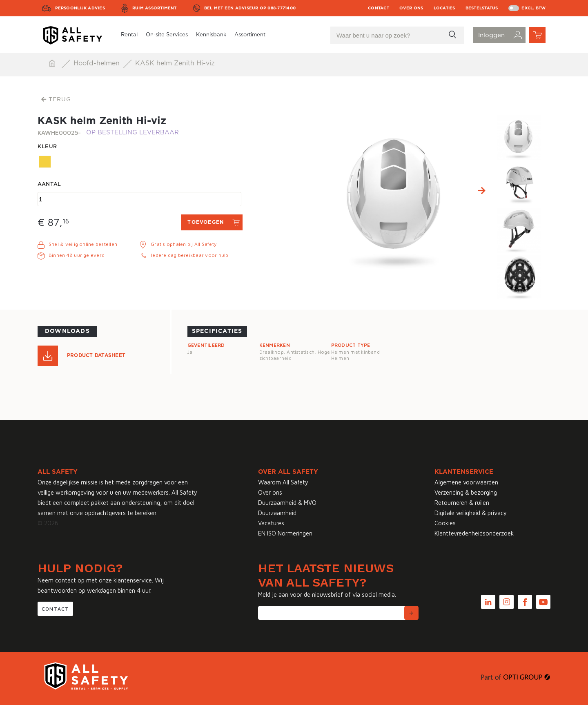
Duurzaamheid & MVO (287, 503)
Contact (379, 8)
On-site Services (167, 35)
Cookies (445, 523)
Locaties (444, 8)
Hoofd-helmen (98, 63)
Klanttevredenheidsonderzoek (474, 533)
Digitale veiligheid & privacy (471, 513)
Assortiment (250, 35)
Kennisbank (211, 35)
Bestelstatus (482, 8)
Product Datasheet (96, 355)
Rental (129, 35)
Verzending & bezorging (466, 492)
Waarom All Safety (283, 482)
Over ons (411, 8)
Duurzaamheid (277, 513)
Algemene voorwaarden (466, 482)
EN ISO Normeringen (285, 533)
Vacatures (271, 523)
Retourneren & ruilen (462, 503)
